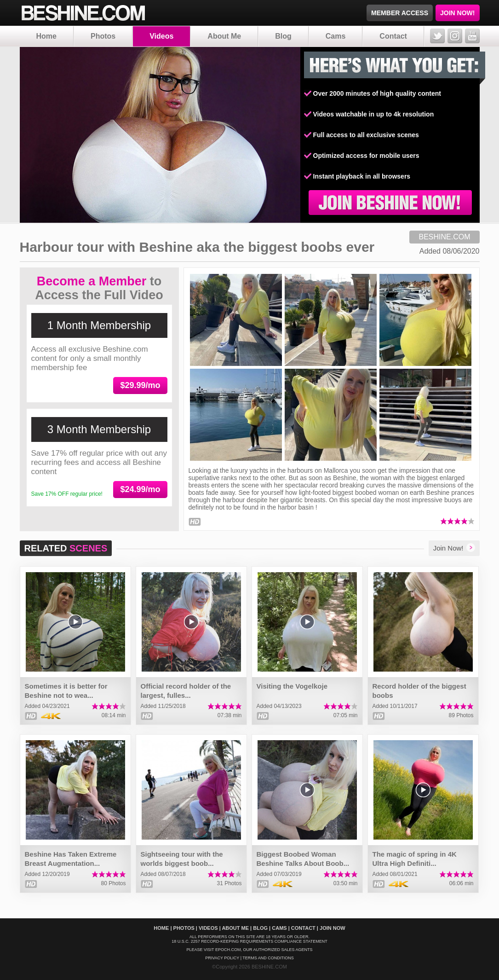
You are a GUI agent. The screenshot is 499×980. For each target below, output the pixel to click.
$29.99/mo (140, 385)
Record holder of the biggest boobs (419, 691)
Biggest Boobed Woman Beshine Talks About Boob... (303, 859)
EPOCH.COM (228, 950)
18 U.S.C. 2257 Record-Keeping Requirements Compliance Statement (249, 941)
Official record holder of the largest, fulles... (186, 691)
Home (46, 36)
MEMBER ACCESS (400, 13)
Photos (103, 36)
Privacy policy (222, 958)
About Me (224, 36)
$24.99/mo (140, 489)
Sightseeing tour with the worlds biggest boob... (182, 859)
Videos (161, 36)
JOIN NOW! (457, 13)
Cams (336, 36)
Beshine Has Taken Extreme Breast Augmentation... (71, 859)
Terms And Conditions (268, 958)
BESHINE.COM (444, 237)
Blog (283, 36)
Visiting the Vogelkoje (292, 686)
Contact (393, 36)
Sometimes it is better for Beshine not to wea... (66, 691)
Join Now (333, 928)
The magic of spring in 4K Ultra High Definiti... (415, 859)
